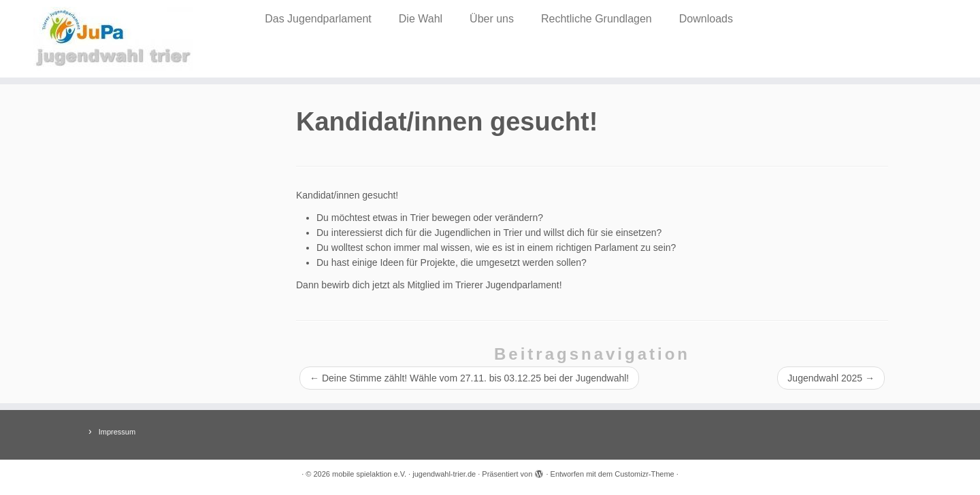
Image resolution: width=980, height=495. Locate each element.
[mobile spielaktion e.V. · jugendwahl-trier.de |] (113, 39)
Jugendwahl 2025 (831, 378)
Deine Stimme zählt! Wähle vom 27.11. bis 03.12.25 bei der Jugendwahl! (469, 378)
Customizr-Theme (644, 474)
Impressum (117, 432)
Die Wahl (421, 19)
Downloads (706, 19)
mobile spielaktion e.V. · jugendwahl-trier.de (404, 474)
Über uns (492, 19)
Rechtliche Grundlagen (597, 19)
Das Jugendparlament (318, 19)
